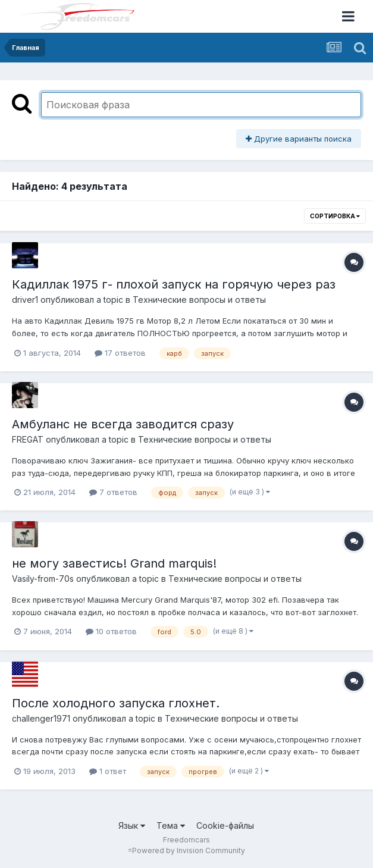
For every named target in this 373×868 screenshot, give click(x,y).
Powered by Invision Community (189, 850)
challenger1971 (41, 718)
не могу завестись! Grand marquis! (114, 563)
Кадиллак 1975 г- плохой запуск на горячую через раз (174, 284)
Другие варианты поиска (299, 139)
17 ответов (120, 353)
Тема (171, 825)
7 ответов (113, 492)
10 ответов (111, 631)
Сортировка (335, 216)
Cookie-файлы (225, 825)
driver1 (25, 300)
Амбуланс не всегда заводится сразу (123, 424)
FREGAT (28, 439)
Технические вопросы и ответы (199, 300)
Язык (132, 825)
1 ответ (108, 771)
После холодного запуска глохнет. (116, 703)
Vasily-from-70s (43, 579)
